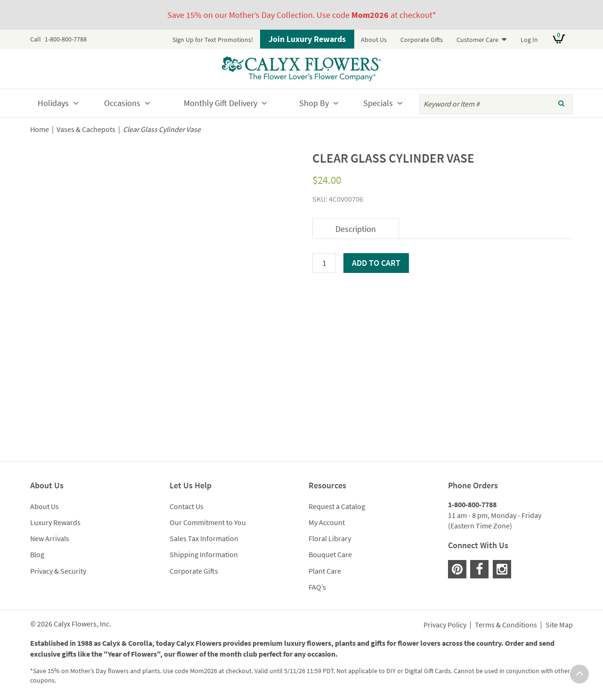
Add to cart (376, 263)
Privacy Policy (445, 625)
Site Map (559, 625)
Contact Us (187, 506)
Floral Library (330, 538)
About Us (374, 40)
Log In (529, 40)
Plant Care (325, 571)
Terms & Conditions (506, 625)
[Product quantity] (324, 263)
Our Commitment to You (208, 522)
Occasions (122, 103)
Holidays (53, 103)
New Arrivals (50, 538)
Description (356, 229)
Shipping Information (204, 554)
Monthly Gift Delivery (220, 103)
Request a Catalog (337, 506)
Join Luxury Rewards (307, 39)
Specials (378, 103)
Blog (37, 554)
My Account (327, 522)
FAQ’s (317, 587)
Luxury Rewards (55, 522)
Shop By (314, 103)
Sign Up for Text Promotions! (213, 40)
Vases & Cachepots (86, 129)
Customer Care (477, 40)
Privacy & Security (58, 571)
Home (40, 129)
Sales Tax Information (204, 538)
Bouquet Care (330, 554)
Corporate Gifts (422, 40)
